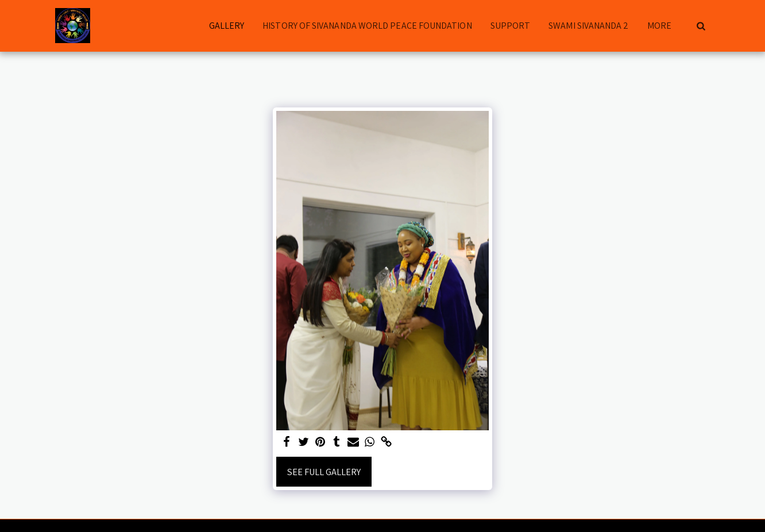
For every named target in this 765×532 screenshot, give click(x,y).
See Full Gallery (324, 472)
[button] (701, 26)
